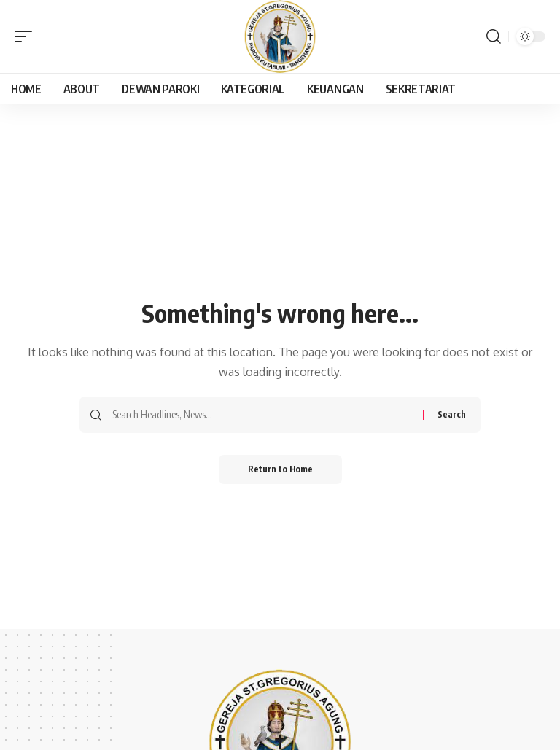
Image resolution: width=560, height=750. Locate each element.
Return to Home (280, 469)
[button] (27, 36)
